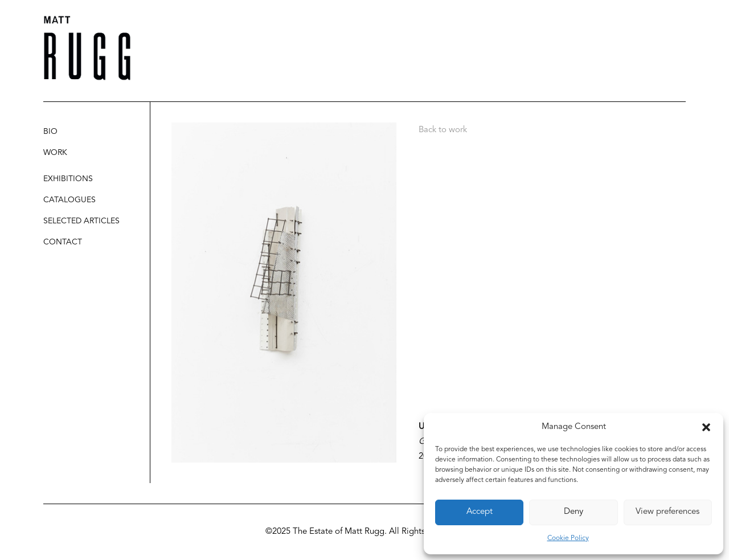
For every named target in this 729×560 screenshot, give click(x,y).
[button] (706, 427)
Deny (574, 512)
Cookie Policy (568, 538)
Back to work (443, 130)
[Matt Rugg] (87, 48)
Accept (480, 512)
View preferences (667, 512)
